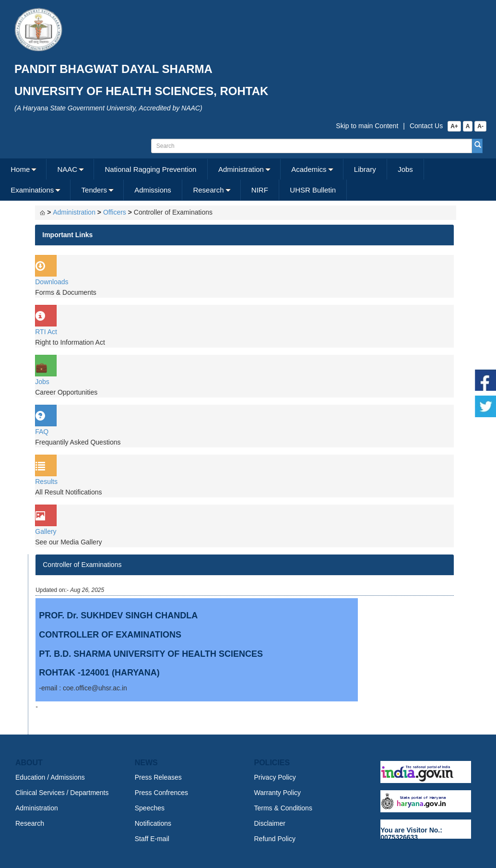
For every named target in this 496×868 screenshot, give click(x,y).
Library (365, 169)
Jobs (405, 169)
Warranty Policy (278, 793)
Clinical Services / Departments (62, 793)
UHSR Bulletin (313, 190)
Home (20, 169)
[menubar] (247, 180)
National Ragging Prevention (150, 169)
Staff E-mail (152, 839)
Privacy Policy (275, 777)
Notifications (153, 823)
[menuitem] (23, 169)
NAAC (68, 169)
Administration (241, 169)
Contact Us (426, 126)
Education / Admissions (50, 777)
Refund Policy (275, 839)
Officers (115, 212)
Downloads (52, 282)
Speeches (150, 808)
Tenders (94, 190)
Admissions (153, 190)
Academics (309, 169)
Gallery (46, 531)
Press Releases (158, 777)
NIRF (260, 190)
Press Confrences (161, 793)
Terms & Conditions (283, 808)
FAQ (42, 432)
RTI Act (46, 332)
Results (46, 482)
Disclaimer (270, 823)
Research (208, 190)
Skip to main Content (367, 126)
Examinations (32, 190)
